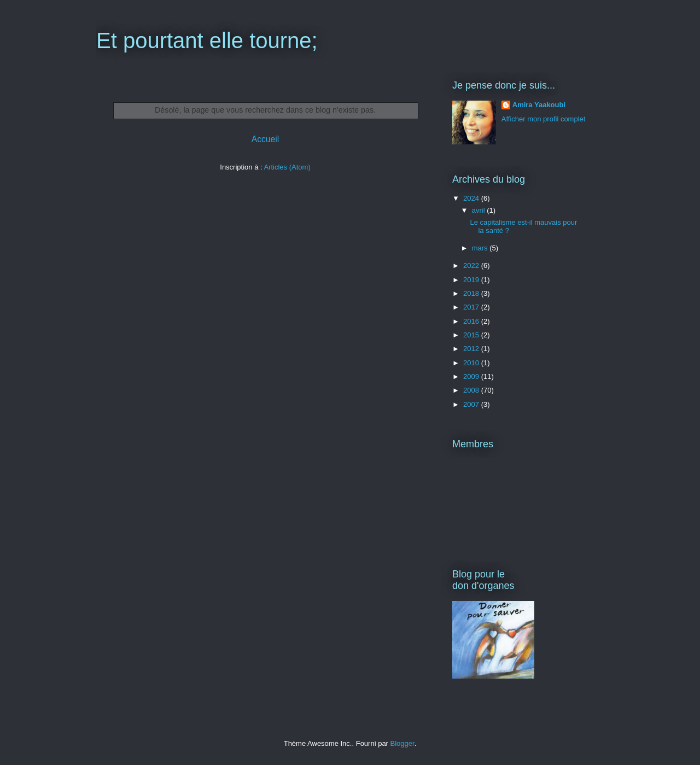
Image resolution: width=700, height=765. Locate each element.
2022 (472, 265)
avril (479, 210)
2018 (472, 293)
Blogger (402, 743)
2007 (472, 404)
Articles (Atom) (287, 167)
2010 (472, 363)
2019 (472, 280)
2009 (472, 376)
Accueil (265, 139)
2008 (472, 390)
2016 (472, 321)
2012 (472, 349)
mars (481, 248)
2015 (472, 335)
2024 (472, 198)
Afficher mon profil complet (544, 119)
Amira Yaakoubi (539, 105)
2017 (472, 307)
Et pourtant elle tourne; (207, 40)
